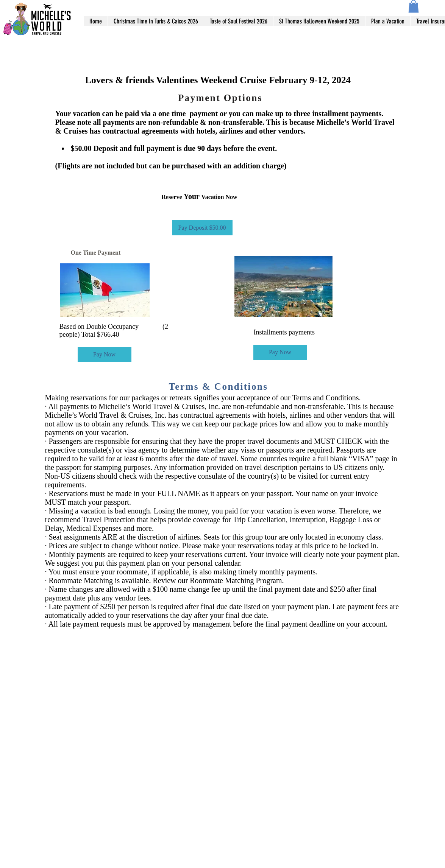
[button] (414, 6)
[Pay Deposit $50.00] (202, 228)
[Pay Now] (105, 355)
